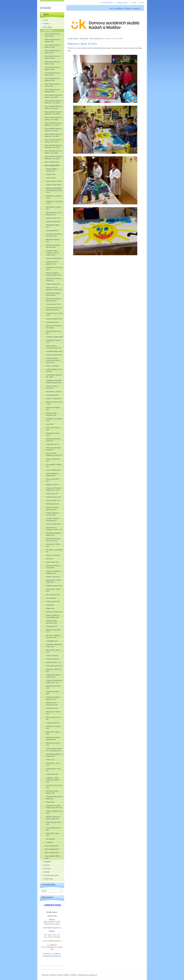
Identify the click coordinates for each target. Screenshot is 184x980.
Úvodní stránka (73, 39)
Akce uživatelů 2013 (97, 39)
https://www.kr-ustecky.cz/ (52, 927)
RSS (134, 3)
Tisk (143, 3)
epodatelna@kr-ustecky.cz (52, 956)
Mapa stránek (123, 3)
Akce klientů (84, 39)
